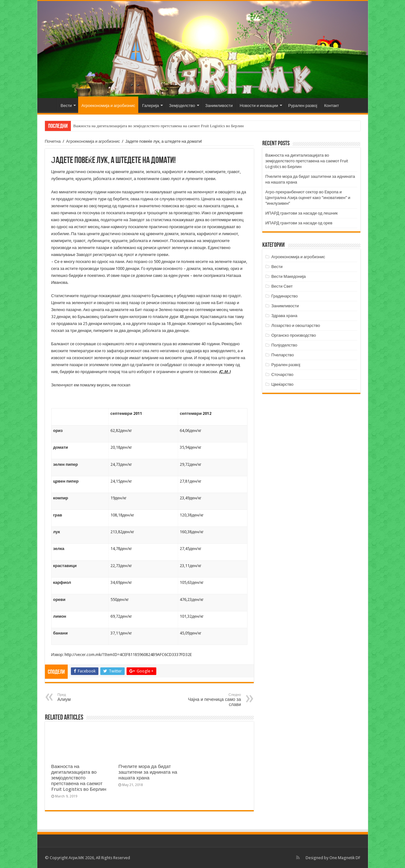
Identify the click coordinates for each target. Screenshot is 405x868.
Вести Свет (282, 286)
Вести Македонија (288, 276)
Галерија (150, 106)
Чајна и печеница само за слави (209, 700)
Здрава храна (284, 316)
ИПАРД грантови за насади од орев (299, 223)
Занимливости (219, 106)
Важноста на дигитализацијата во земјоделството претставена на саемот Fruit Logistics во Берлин (159, 126)
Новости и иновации (259, 106)
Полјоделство (284, 345)
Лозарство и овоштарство (296, 325)
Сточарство (282, 375)
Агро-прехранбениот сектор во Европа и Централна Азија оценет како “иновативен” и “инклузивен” (308, 198)
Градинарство (284, 296)
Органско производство (293, 335)
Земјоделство (182, 106)
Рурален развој (303, 106)
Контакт (331, 106)
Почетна (49, 105)
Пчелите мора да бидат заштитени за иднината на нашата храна (148, 772)
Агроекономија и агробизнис (108, 106)
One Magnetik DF (345, 858)
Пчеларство (282, 355)
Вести (66, 106)
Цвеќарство (282, 384)
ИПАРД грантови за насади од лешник (302, 213)
